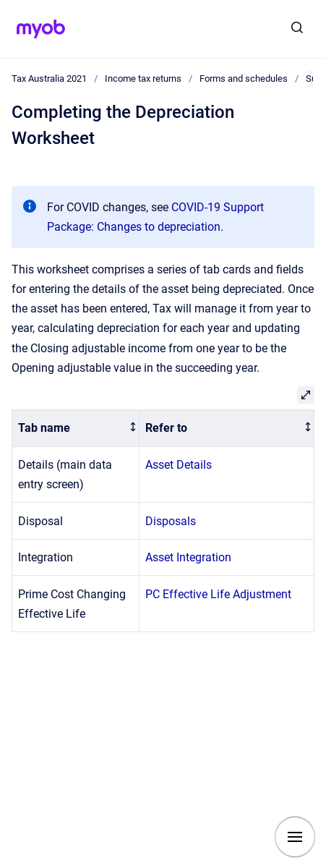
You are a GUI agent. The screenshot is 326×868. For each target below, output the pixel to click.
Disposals (171, 521)
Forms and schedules (244, 78)
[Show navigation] (295, 837)
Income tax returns (143, 78)
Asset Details (179, 465)
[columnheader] (76, 429)
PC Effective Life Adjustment (218, 594)
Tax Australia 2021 (49, 78)
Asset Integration (188, 557)
